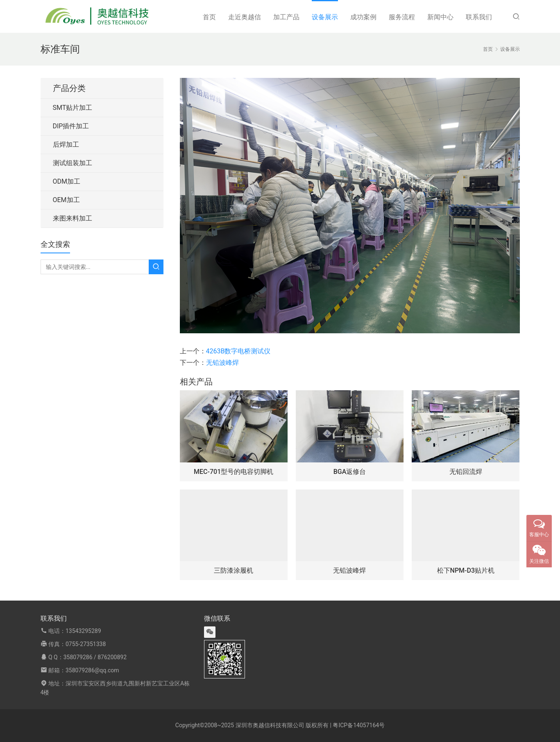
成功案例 (363, 17)
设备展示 (325, 17)
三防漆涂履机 (234, 570)
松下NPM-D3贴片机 (466, 570)
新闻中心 (440, 17)
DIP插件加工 (71, 126)
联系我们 (479, 17)
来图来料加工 (73, 218)
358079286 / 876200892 (95, 657)
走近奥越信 (245, 17)
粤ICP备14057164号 (359, 725)
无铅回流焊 (466, 472)
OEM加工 (66, 200)
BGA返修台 (350, 472)
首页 (209, 17)
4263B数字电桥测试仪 (238, 351)
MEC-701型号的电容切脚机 (234, 472)
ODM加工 (67, 181)
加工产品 (286, 17)
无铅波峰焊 (222, 363)
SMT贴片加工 (73, 108)
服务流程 (402, 17)
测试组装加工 (73, 163)
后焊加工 (66, 145)
